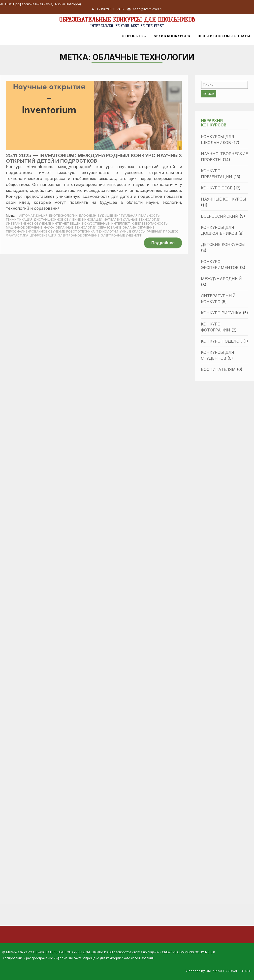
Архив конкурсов (172, 36)
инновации (92, 220)
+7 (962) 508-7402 (110, 9)
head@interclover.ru (148, 9)
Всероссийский (220, 216)
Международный (221, 279)
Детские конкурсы (223, 244)
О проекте (134, 36)
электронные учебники (122, 235)
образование (109, 227)
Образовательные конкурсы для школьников (127, 19)
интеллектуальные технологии (132, 220)
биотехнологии (63, 216)
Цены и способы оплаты (224, 36)
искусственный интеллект (106, 223)
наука (49, 227)
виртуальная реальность (137, 216)
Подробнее (163, 243)
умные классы (133, 231)
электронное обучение (79, 235)
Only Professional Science (229, 971)
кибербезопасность (150, 223)
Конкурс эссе (217, 188)
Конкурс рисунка (221, 313)
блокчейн (88, 216)
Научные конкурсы (223, 199)
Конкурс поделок (222, 341)
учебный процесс (163, 231)
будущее (105, 216)
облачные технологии (76, 227)
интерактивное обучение (28, 223)
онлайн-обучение (138, 227)
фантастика (17, 235)
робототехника (80, 231)
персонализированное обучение (35, 231)
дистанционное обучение (57, 220)
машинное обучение (24, 227)
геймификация (19, 220)
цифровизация (43, 235)
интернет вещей (66, 223)
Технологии (107, 231)
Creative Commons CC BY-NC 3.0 (189, 952)
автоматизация (33, 216)
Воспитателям (218, 369)
